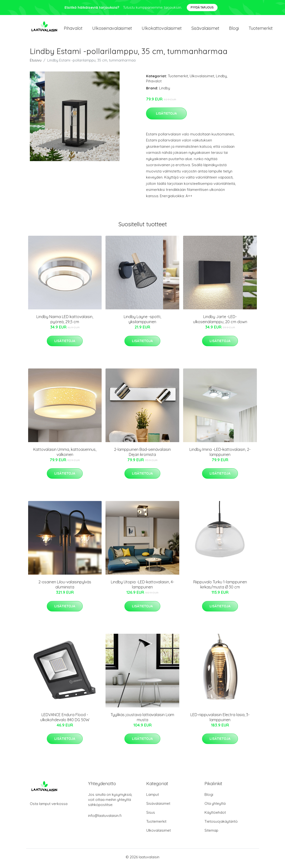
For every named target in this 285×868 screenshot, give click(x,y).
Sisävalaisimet (205, 29)
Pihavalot (73, 29)
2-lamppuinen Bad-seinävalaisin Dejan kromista (142, 454)
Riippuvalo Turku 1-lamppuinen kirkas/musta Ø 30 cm (220, 587)
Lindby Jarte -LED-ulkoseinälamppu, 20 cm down (220, 322)
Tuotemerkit (261, 29)
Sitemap (211, 833)
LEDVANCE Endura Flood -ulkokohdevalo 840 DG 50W (65, 720)
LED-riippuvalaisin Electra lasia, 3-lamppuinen (220, 720)
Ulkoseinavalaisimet (112, 29)
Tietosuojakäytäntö (221, 824)
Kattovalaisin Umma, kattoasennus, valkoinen (65, 454)
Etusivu (36, 63)
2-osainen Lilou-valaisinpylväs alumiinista (65, 587)
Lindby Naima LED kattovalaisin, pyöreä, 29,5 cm (65, 322)
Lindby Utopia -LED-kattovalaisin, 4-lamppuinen (142, 587)
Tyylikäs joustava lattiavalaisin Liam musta (142, 720)
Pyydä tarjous (202, 7)
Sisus (151, 815)
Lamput (153, 797)
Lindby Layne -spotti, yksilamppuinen (142, 322)
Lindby (221, 78)
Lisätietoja (166, 116)
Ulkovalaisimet (202, 78)
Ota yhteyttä (215, 806)
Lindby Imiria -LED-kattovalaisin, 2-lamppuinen (220, 454)
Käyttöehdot (215, 815)
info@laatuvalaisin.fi (105, 818)
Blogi (234, 29)
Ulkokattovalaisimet (162, 29)
